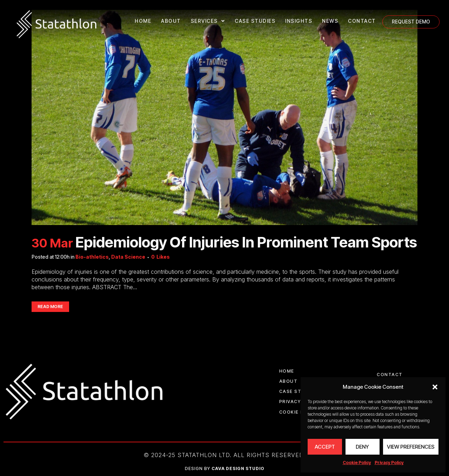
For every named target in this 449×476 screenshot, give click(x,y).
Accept (325, 447)
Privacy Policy (389, 463)
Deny (362, 447)
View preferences (411, 447)
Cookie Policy (357, 463)
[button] (435, 387)
